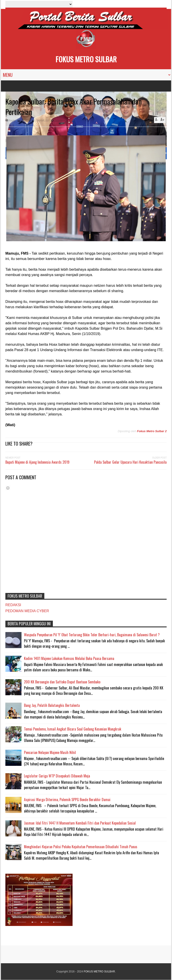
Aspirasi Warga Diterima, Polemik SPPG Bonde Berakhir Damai (67, 800)
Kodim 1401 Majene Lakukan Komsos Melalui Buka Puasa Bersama (69, 658)
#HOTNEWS (28, 121)
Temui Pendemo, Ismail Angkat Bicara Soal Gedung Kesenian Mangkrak (73, 729)
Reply (12, 121)
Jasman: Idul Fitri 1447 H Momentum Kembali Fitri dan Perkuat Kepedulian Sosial (80, 823)
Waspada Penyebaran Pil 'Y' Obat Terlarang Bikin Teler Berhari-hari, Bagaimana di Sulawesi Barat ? (92, 635)
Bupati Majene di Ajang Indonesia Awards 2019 (37, 462)
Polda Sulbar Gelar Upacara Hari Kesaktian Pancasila (130, 462)
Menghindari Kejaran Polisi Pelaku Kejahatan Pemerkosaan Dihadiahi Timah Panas (81, 847)
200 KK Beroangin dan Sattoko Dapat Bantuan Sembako (62, 682)
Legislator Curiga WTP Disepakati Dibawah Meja (57, 776)
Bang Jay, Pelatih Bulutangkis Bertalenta (52, 705)
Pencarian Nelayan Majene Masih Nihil (50, 752)
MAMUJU (43, 121)
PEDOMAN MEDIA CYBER (27, 611)
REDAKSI (13, 605)
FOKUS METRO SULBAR (86, 59)
